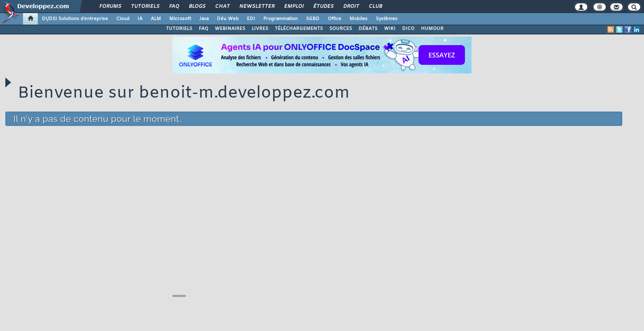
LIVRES (260, 29)
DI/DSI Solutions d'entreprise (75, 19)
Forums (110, 7)
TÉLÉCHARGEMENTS (299, 29)
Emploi (293, 7)
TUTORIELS (179, 29)
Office (335, 19)
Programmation (281, 19)
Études (323, 7)
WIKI (390, 29)
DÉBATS (368, 29)
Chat (222, 7)
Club (375, 7)
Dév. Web (228, 19)
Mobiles (359, 19)
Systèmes (387, 19)
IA (140, 19)
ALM (156, 19)
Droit (351, 7)
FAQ (174, 7)
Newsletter (256, 7)
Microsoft (180, 19)
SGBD (313, 19)
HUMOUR (432, 29)
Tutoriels (145, 7)
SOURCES (341, 29)
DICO (408, 29)
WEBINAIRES (230, 29)
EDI (251, 19)
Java (204, 19)
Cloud (123, 19)
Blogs (197, 7)
